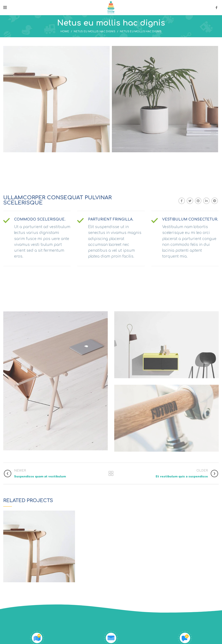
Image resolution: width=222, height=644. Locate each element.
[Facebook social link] (216, 8)
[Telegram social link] (215, 201)
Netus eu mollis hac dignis (95, 32)
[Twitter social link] (190, 201)
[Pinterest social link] (198, 201)
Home (65, 32)
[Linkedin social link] (206, 201)
